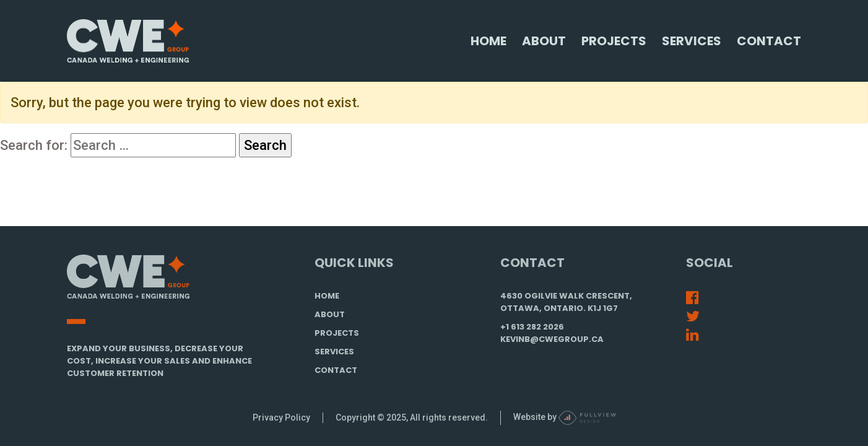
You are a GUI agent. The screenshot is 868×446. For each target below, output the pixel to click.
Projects (614, 41)
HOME (327, 296)
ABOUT (330, 314)
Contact (769, 41)
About (544, 41)
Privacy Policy (281, 418)
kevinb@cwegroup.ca (552, 339)
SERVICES (334, 352)
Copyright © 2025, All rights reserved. (412, 418)
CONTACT (336, 370)
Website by (565, 417)
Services (692, 41)
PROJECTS (337, 333)
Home (488, 41)
